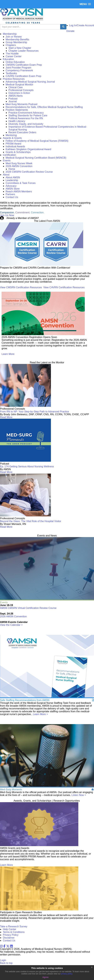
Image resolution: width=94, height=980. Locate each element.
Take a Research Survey (14, 926)
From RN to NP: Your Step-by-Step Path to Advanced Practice (34, 412)
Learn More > (40, 714)
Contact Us (9, 941)
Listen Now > (79, 795)
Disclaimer (9, 938)
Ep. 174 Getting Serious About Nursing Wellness (27, 466)
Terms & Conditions (14, 932)
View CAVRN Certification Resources (64, 287)
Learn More (8, 354)
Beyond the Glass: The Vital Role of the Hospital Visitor (31, 521)
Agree (45, 977)
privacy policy (67, 974)
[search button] (63, 27)
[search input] (30, 27)
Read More (6, 417)
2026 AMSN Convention (13, 616)
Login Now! (46, 218)
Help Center (9, 929)
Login (3, 960)
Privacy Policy (11, 935)
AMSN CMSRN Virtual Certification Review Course (28, 608)
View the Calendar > (11, 625)
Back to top (6, 963)
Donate (70, 31)
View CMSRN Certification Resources (21, 287)
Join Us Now (7, 215)
